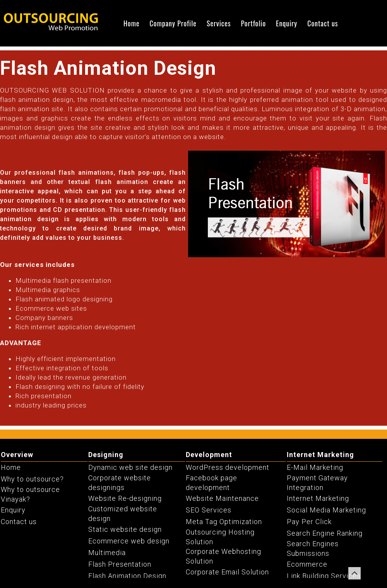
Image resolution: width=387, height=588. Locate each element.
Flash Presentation (120, 564)
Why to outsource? (32, 479)
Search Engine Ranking (325, 533)
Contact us (323, 23)
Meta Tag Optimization (224, 522)
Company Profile (173, 23)
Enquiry (287, 23)
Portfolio (253, 23)
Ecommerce (307, 564)
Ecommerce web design (129, 541)
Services (219, 23)
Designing (106, 455)
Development (209, 455)
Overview (17, 455)
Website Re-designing (125, 498)
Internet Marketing (320, 455)
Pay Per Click (309, 522)
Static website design (125, 529)
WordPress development (228, 467)
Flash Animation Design (127, 576)
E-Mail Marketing (315, 467)
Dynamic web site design (130, 467)
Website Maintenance (222, 498)
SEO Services (209, 510)
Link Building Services (324, 576)
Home (132, 23)
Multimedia (107, 553)
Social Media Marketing (326, 510)
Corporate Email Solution (227, 572)
